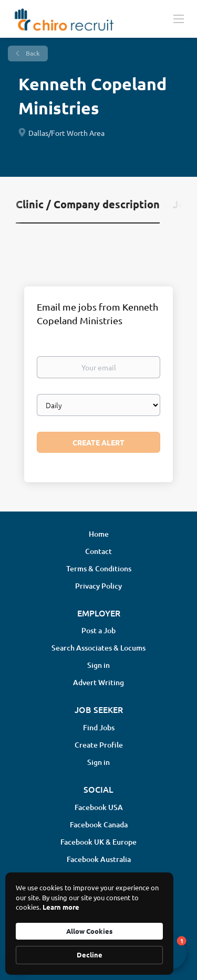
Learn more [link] (61, 907)
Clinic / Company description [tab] (88, 204)
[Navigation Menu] (179, 18)
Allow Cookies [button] (89, 931)
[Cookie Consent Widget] (89, 924)
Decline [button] (90, 955)
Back (32, 53)
